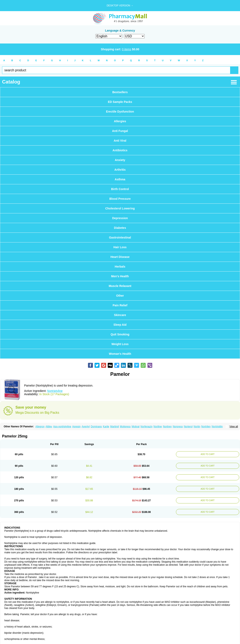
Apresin (76, 427)
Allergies (120, 121)
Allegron (40, 427)
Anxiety (120, 160)
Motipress (125, 427)
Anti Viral (120, 141)
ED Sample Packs (120, 102)
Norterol (188, 427)
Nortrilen (206, 427)
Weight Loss (120, 344)
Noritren (167, 427)
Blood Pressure (120, 199)
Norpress (178, 427)
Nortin (197, 427)
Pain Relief (120, 305)
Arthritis (120, 170)
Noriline (158, 427)
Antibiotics (120, 150)
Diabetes (120, 228)
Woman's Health (120, 354)
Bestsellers (120, 92)
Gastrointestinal (120, 237)
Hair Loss (120, 247)
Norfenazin (146, 427)
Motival (136, 427)
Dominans (96, 427)
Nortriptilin (217, 427)
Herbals (120, 267)
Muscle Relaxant (120, 286)
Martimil (115, 427)
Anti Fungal (120, 131)
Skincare (120, 315)
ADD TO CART (208, 454)
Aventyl (86, 427)
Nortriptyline (55, 391)
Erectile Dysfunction (120, 112)
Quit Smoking (120, 334)
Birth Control (120, 189)
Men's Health (120, 276)
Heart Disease (120, 257)
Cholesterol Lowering (120, 208)
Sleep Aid (120, 325)
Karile (106, 427)
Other (120, 296)
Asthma (120, 179)
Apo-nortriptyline (62, 427)
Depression (120, 218)
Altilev (49, 427)
